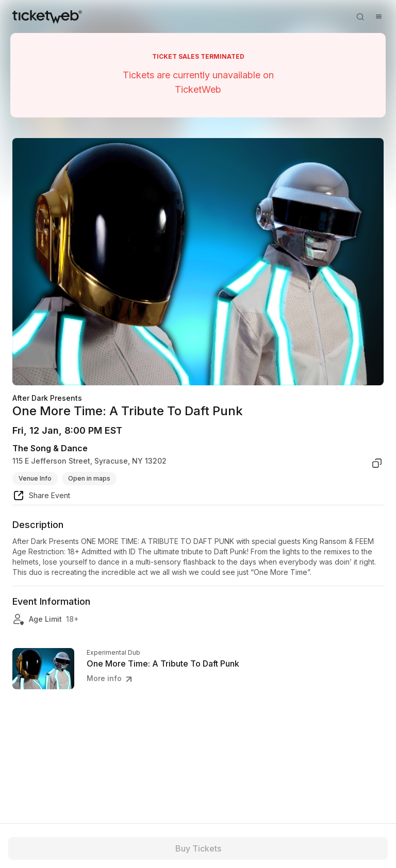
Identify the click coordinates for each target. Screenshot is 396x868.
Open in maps (89, 478)
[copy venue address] (377, 463)
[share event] (41, 497)
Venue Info (35, 478)
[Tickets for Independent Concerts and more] (47, 16)
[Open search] (360, 16)
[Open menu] (378, 16)
